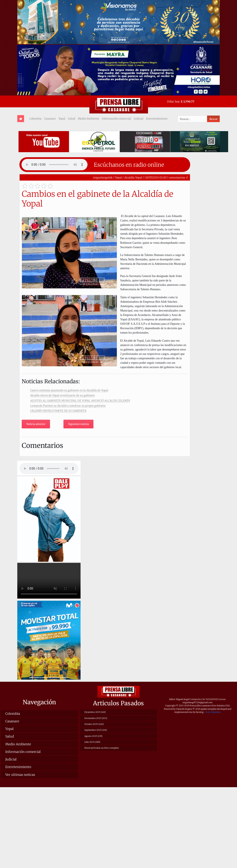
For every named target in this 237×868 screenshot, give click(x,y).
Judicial (139, 118)
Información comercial (116, 118)
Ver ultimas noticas (20, 775)
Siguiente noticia (78, 424)
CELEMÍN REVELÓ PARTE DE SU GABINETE (58, 411)
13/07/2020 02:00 (156, 177)
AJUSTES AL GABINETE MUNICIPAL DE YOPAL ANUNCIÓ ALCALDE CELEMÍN (80, 401)
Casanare (50, 118)
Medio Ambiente (89, 118)
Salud (72, 118)
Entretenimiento (157, 118)
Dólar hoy (173, 101)
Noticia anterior (36, 424)
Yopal (62, 118)
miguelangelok (103, 177)
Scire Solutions (213, 712)
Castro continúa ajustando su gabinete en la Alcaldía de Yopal (69, 390)
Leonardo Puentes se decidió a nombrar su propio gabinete (68, 406)
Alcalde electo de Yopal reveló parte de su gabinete (63, 395)
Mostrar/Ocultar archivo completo (102, 748)
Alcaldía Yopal (133, 177)
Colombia (35, 118)
